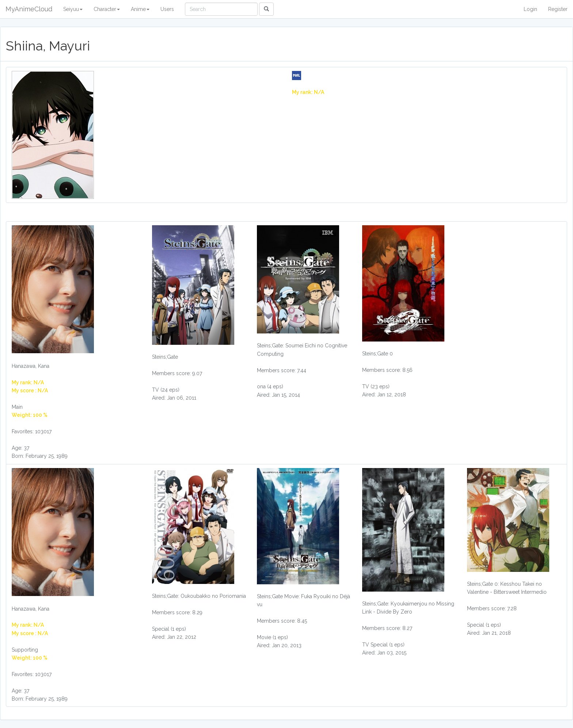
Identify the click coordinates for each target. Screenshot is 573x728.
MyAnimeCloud (29, 9)
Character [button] (107, 9)
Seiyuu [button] (73, 9)
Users (167, 9)
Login (530, 9)
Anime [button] (140, 9)
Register (558, 9)
